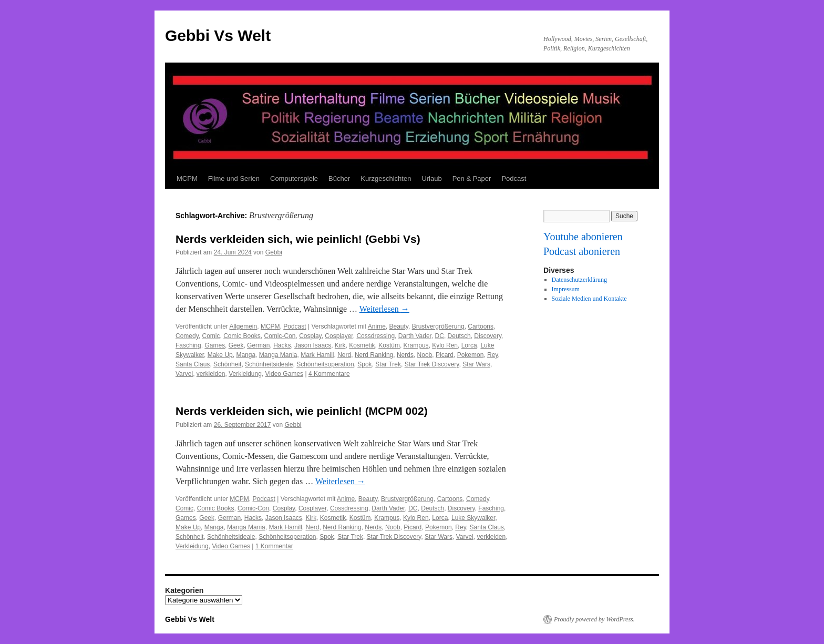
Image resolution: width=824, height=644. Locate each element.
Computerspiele (294, 178)
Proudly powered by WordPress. (594, 619)
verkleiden (211, 374)
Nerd (344, 355)
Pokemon (471, 355)
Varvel (184, 374)
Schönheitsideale (269, 364)
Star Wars (476, 364)
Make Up (220, 355)
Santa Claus (193, 364)
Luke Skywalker (473, 518)
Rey (492, 355)
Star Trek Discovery (432, 364)
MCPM (187, 178)
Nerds (405, 355)
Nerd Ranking (374, 355)
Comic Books (242, 336)
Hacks (282, 345)
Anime (377, 326)
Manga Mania (278, 355)
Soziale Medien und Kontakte (589, 299)
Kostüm (389, 345)
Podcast (514, 178)
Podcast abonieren (582, 251)
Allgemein (244, 326)
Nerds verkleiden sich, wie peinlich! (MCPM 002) (302, 411)
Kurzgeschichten (386, 178)
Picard (445, 355)
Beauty (398, 326)
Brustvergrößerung (438, 326)
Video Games (285, 374)
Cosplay (310, 336)
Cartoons (481, 326)
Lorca (469, 345)
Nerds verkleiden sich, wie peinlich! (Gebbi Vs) (298, 239)
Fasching (188, 345)
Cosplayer (339, 336)
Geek (236, 345)
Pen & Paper (472, 178)
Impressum (566, 289)
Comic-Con (280, 336)
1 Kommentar (274, 546)
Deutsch (459, 336)
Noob (425, 355)
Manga (246, 355)
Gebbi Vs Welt (218, 35)
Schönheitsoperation (325, 364)
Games (215, 345)
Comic (211, 336)
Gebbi (274, 252)
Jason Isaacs (313, 345)
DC (440, 336)
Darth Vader (415, 336)
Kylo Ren (445, 345)
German (258, 345)
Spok (364, 364)
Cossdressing (375, 336)
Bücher (339, 178)
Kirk (340, 345)
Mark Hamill (317, 355)
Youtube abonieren (583, 237)
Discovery (488, 336)
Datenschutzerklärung (579, 280)
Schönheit (227, 364)
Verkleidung (245, 374)
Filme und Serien (234, 178)
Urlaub (431, 178)
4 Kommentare (329, 374)
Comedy (187, 336)
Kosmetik (362, 345)
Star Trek (388, 364)
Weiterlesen (384, 309)
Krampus (416, 345)
